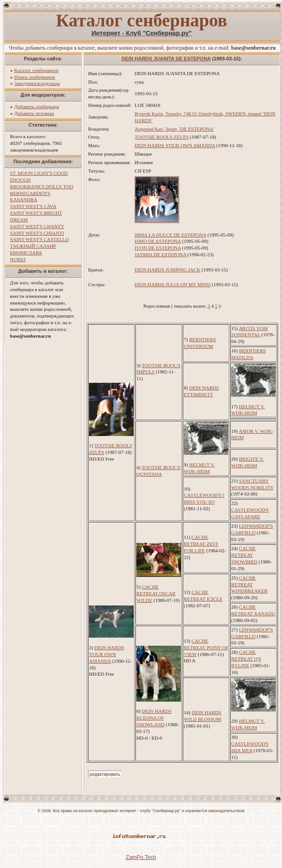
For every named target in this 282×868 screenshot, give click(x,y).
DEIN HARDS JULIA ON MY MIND (173, 284)
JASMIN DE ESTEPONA (160, 254)
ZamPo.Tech (141, 857)
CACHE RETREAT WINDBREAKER (249, 584)
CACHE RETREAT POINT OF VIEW (206, 648)
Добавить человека (34, 113)
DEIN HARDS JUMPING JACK (167, 270)
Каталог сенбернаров (36, 70)
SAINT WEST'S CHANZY (37, 226)
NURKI (18, 259)
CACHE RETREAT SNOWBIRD (244, 555)
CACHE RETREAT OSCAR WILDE (156, 593)
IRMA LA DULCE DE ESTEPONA (170, 235)
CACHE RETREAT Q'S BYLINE (246, 659)
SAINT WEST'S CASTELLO (39, 239)
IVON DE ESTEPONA (158, 248)
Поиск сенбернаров (35, 77)
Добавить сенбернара (37, 106)
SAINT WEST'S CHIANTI (37, 233)
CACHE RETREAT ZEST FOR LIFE (201, 544)
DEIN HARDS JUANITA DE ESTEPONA (166, 59)
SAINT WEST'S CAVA (33, 206)
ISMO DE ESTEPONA (158, 241)
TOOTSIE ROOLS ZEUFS (162, 137)
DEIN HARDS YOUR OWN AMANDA (175, 145)
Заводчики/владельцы (37, 83)
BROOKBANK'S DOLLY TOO (41, 186)
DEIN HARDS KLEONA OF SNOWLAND (154, 718)
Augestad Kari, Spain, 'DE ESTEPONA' (174, 129)
